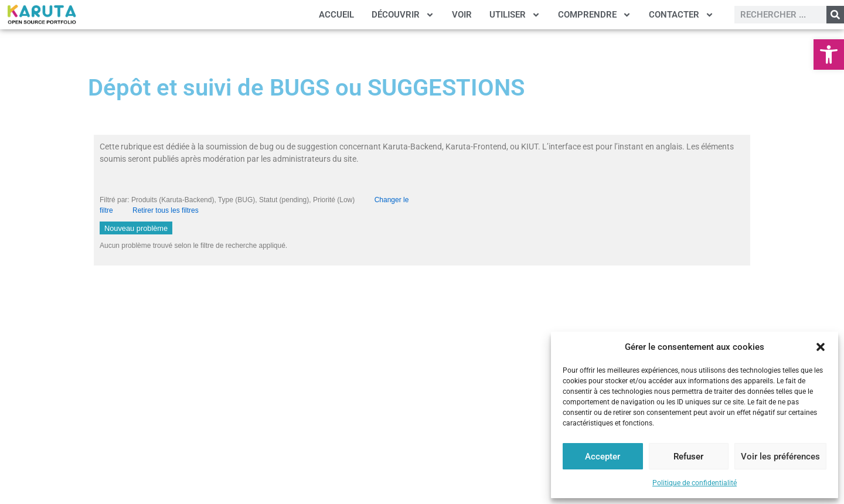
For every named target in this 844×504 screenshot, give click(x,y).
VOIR (462, 15)
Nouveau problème (136, 228)
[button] (829, 55)
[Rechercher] (835, 15)
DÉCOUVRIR (403, 15)
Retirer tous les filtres (166, 210)
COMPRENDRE (595, 15)
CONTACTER (681, 15)
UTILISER (515, 15)
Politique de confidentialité (695, 483)
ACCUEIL (336, 15)
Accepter (603, 457)
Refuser (688, 457)
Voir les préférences (780, 457)
